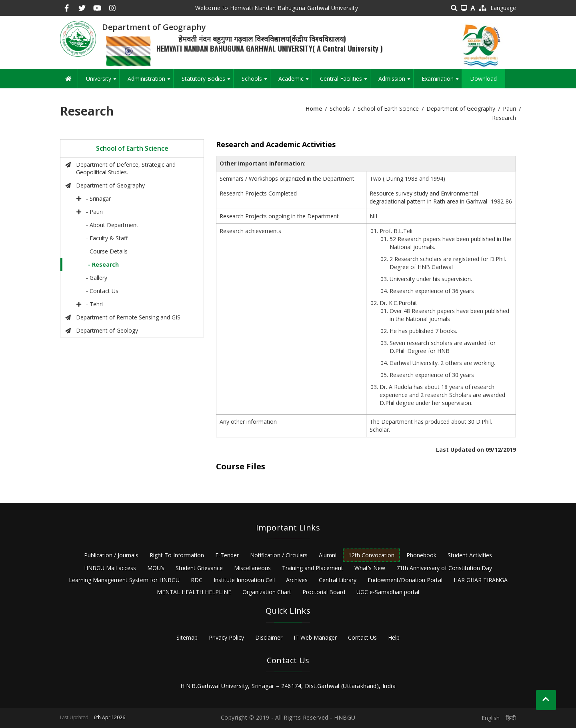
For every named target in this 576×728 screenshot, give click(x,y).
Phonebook (421, 555)
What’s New (370, 568)
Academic (295, 82)
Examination (442, 82)
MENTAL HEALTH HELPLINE (194, 592)
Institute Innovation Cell (244, 580)
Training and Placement (313, 568)
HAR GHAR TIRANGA (481, 580)
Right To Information (177, 555)
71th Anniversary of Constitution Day (444, 568)
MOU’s (156, 568)
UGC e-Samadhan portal (388, 592)
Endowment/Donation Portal (405, 580)
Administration (150, 82)
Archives (297, 580)
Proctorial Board (324, 592)
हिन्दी (511, 718)
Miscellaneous (252, 568)
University (103, 82)
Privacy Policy (226, 637)
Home (314, 109)
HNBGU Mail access (110, 568)
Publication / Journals (111, 555)
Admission (396, 82)
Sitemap (187, 637)
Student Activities (470, 555)
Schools (256, 82)
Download (483, 79)
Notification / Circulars (279, 555)
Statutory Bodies (207, 82)
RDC (197, 580)
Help (394, 637)
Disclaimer (269, 637)
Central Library (338, 580)
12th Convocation (371, 555)
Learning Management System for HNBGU (124, 580)
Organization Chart (267, 592)
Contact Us (362, 637)
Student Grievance (199, 568)
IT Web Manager (315, 637)
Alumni (328, 555)
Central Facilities (345, 82)
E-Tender (227, 555)
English (491, 718)
